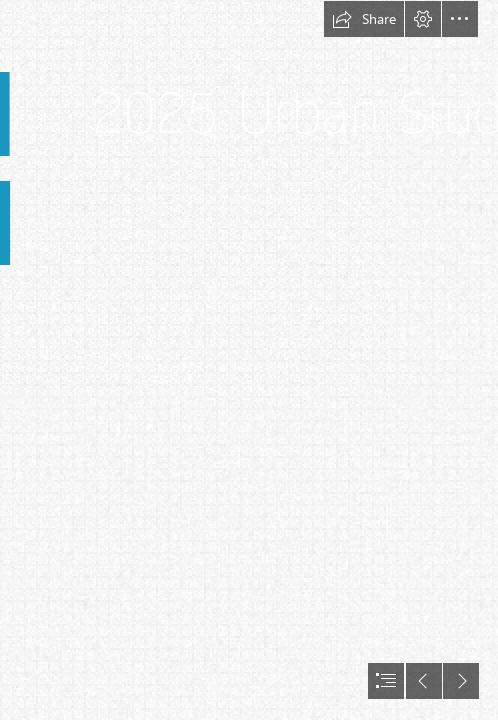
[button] (364, 19)
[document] (249, 360)
